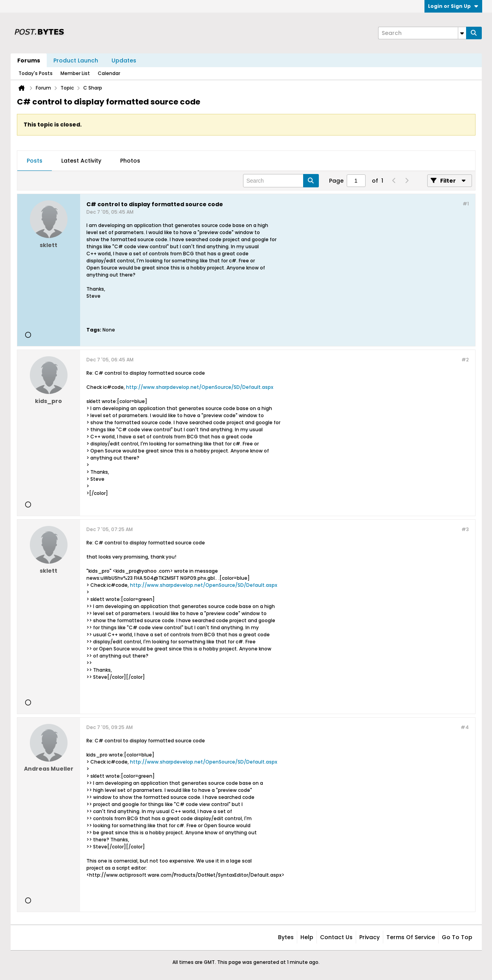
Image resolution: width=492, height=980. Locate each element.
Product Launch (76, 60)
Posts (35, 161)
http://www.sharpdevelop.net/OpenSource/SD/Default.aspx (200, 387)
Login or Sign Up (453, 6)
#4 (465, 727)
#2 (465, 360)
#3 (465, 529)
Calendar (109, 73)
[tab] (35, 161)
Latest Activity (81, 161)
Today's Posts (36, 73)
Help (307, 937)
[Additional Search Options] (462, 33)
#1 (466, 204)
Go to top (457, 937)
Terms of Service (411, 937)
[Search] (422, 33)
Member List (75, 73)
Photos (130, 161)
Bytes (286, 937)
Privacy (369, 937)
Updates (124, 60)
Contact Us (336, 937)
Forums (29, 60)
